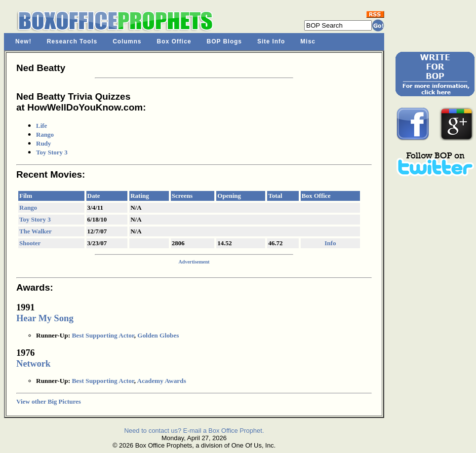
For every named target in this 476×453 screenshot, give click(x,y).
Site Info (271, 41)
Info (330, 243)
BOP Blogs (224, 41)
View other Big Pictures (49, 401)
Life (41, 126)
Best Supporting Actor (103, 335)
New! (23, 41)
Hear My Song (45, 318)
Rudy (43, 143)
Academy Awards (162, 381)
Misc (308, 41)
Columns (127, 41)
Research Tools (72, 41)
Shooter (30, 243)
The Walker (36, 231)
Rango (45, 134)
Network (33, 363)
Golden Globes (158, 335)
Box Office (174, 41)
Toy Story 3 (52, 152)
